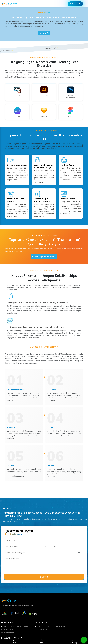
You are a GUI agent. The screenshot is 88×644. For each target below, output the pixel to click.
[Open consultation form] (72, 641)
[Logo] (9, 4)
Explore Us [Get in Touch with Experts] (44, 33)
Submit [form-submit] (44, 577)
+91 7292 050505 (8, 630)
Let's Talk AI (75, 4)
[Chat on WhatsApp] (84, 640)
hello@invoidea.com (8, 633)
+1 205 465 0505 (41, 630)
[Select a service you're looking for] (43, 553)
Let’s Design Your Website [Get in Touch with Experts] (44, 257)
